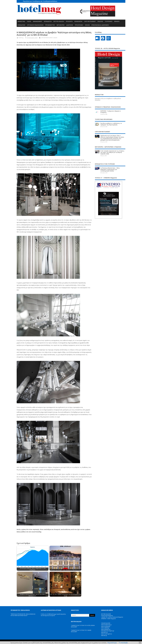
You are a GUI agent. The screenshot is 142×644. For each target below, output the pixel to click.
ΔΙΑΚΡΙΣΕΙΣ (70, 25)
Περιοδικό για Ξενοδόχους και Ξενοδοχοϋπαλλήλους (40, 1)
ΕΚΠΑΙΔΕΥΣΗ (48, 21)
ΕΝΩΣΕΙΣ (100, 21)
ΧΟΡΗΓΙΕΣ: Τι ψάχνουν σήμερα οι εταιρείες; (111, 112)
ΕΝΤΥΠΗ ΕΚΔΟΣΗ (59, 21)
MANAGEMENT (38, 21)
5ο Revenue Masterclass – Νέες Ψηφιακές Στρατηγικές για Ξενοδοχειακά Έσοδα (110, 169)
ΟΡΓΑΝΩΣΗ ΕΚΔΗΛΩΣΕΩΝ (35, 25)
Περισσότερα (112, 643)
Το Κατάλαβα (123, 643)
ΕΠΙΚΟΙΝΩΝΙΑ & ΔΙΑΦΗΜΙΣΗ (100, 25)
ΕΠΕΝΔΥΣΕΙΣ (21, 25)
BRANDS (117, 21)
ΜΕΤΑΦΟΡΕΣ (61, 25)
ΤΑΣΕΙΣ (29, 21)
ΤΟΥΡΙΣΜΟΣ (109, 21)
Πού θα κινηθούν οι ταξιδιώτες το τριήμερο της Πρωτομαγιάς (111, 124)
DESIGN (87, 25)
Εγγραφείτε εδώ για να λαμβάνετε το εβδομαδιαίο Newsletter (108, 99)
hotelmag (21, 38)
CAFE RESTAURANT (90, 21)
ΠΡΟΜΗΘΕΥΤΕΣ (50, 25)
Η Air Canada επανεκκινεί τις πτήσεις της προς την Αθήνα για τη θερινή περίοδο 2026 (112, 152)
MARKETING (21, 21)
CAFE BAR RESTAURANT (47, 38)
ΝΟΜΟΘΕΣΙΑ (78, 21)
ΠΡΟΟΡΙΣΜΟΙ (79, 25)
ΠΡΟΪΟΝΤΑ (69, 21)
